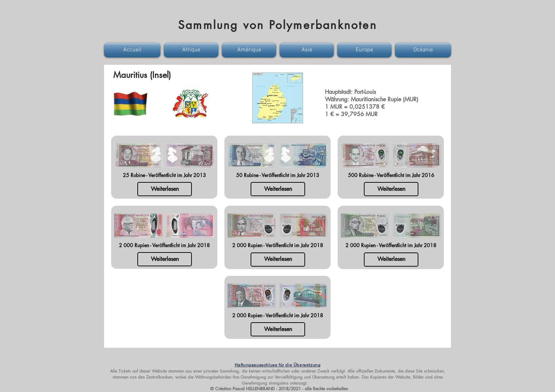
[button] (133, 50)
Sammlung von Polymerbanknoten (277, 25)
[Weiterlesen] (165, 189)
